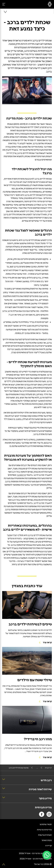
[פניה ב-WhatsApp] (47, 855)
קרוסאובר (21, 475)
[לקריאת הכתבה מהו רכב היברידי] (27, 720)
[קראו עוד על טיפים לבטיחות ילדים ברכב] (27, 605)
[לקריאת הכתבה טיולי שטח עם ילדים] (27, 661)
